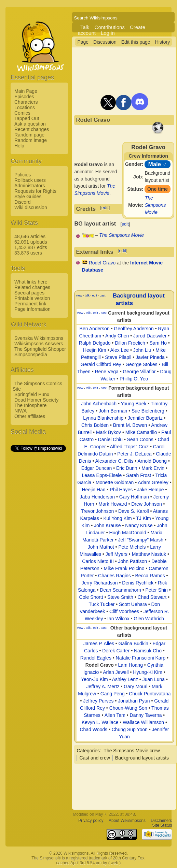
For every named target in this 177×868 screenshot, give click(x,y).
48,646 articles (30, 236)
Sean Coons (140, 439)
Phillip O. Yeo (134, 379)
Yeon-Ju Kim (94, 679)
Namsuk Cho (148, 651)
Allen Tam (115, 715)
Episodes (24, 97)
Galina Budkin (133, 643)
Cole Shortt (91, 597)
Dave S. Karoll (133, 511)
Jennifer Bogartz (145, 418)
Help (19, 146)
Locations (25, 107)
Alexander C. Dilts (114, 461)
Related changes (32, 287)
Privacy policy (91, 821)
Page (83, 42)
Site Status (162, 825)
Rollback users (30, 180)
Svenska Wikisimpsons (39, 338)
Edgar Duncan (97, 468)
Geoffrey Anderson (134, 329)
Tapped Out (27, 118)
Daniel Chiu (110, 439)
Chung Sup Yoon (130, 729)
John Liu (142, 350)
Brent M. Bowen (130, 425)
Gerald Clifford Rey (101, 364)
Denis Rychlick (138, 583)
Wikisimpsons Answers (39, 344)
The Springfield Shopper (40, 349)
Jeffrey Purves (98, 701)
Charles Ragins (114, 576)
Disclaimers (161, 821)
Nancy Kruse (139, 525)
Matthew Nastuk (149, 554)
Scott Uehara (133, 604)
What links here (31, 282)
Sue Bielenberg (148, 411)
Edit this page (136, 42)
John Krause (107, 525)
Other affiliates (30, 416)
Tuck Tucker (102, 604)
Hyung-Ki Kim (148, 672)
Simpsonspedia (31, 355)
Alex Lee (120, 350)
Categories (88, 751)
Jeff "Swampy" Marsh (141, 540)
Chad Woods (93, 729)
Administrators (30, 186)
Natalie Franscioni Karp (141, 658)
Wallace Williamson (143, 722)
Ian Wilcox (118, 619)
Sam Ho (158, 343)
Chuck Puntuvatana (150, 694)
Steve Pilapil (118, 357)
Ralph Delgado (95, 343)
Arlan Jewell (116, 672)
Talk (85, 27)
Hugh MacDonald (128, 533)
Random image (31, 140)
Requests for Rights (35, 191)
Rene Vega (106, 372)
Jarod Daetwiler (150, 336)
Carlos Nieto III (98, 561)
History (163, 42)
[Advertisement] (38, 555)
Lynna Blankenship (103, 418)
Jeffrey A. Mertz (103, 686)
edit (105, 208)
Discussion (105, 42)
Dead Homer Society (36, 400)
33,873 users (28, 253)
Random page (29, 135)
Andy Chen (117, 336)
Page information (32, 309)
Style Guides (28, 197)
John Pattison (133, 561)
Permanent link (30, 304)
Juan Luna (154, 679)
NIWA (21, 411)
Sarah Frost (139, 475)
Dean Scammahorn (120, 590)
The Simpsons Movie (155, 205)
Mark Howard (113, 504)
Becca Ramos (150, 576)
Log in (108, 33)
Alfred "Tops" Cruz (129, 447)
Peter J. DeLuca (134, 454)
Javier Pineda (150, 357)
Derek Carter (116, 651)
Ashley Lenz (125, 679)
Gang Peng (113, 694)
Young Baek (134, 404)
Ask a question (30, 124)
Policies (23, 175)
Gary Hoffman (134, 497)
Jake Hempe (151, 490)
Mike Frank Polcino (124, 568)
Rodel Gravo (102, 263)
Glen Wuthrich (149, 619)
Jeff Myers (117, 554)
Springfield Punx (32, 394)
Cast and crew (94, 758)
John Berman (113, 411)
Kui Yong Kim (117, 518)
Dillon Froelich (130, 343)
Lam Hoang (131, 665)
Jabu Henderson (97, 497)
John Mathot (101, 547)
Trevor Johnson (98, 511)
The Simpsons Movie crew (132, 751)
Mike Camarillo (141, 432)
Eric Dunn (127, 468)
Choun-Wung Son (128, 708)
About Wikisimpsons (127, 821)
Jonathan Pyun (134, 701)
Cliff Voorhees (124, 611)
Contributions (110, 27)
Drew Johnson (147, 504)
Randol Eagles (96, 658)
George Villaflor (139, 372)
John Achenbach (99, 404)
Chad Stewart (152, 597)
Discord (22, 202)
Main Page (26, 91)
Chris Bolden (95, 425)
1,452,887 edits (31, 247)
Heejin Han (93, 490)
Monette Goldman (115, 482)
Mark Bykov (108, 432)
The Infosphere (30, 405)
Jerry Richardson (100, 583)
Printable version (32, 298)
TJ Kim (144, 518)
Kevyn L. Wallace (100, 722)
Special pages (29, 293)
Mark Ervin (153, 468)
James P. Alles (99, 643)
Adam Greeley (153, 482)
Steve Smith (120, 597)
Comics (22, 113)
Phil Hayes (121, 490)
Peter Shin (156, 590)
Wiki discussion (31, 207)
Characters (26, 102)
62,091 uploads (31, 242)
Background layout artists (142, 758)
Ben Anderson (95, 329)
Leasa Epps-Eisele (102, 475)
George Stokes (141, 364)
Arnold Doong (152, 461)
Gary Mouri (135, 686)
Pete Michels (132, 547)
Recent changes (32, 129)
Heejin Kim (95, 350)
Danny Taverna (146, 715)
